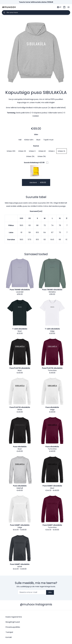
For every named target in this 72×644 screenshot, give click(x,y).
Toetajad (9, 632)
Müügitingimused (13, 622)
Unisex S (32, 151)
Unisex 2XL (30, 156)
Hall (20, 140)
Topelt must (48, 140)
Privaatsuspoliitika (13, 627)
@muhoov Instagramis (36, 604)
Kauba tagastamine (14, 617)
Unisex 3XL (42, 156)
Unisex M (42, 151)
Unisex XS (22, 151)
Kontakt (9, 637)
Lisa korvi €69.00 (36, 182)
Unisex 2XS (11, 151)
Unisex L (52, 151)
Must (38, 140)
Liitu (50, 592)
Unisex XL (62, 151)
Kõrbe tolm (29, 140)
